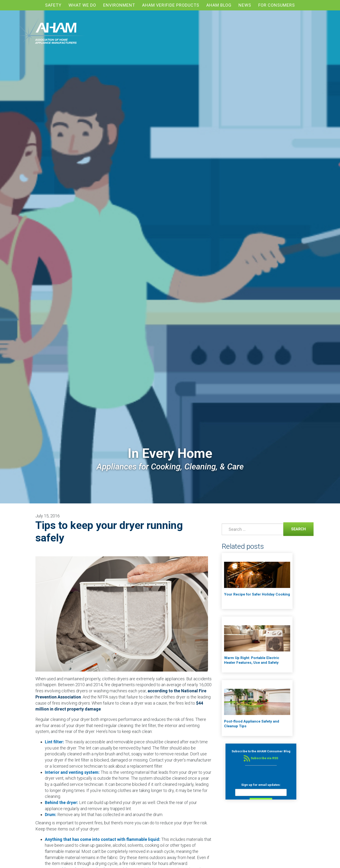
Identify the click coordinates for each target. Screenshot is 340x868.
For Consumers (277, 5)
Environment (119, 5)
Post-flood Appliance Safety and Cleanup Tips (252, 724)
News (245, 5)
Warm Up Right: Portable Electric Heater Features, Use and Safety (252, 660)
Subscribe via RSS (261, 758)
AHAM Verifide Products (171, 5)
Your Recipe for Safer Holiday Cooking (257, 594)
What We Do (82, 5)
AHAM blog (219, 5)
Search (295, 529)
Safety (53, 5)
